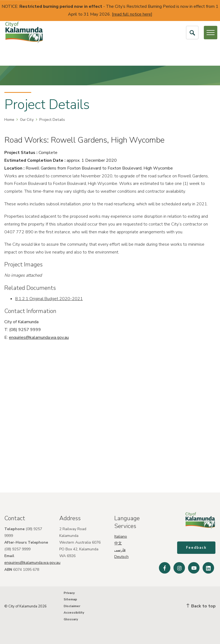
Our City (27, 120)
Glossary (71, 619)
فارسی (120, 550)
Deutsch (121, 557)
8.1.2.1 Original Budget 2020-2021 (49, 299)
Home (9, 120)
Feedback (197, 548)
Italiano (121, 536)
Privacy (69, 593)
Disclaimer (72, 606)
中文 (118, 543)
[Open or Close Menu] (211, 33)
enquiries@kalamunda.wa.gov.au (39, 337)
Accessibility (74, 613)
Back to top (201, 606)
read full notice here (132, 14)
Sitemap (70, 600)
